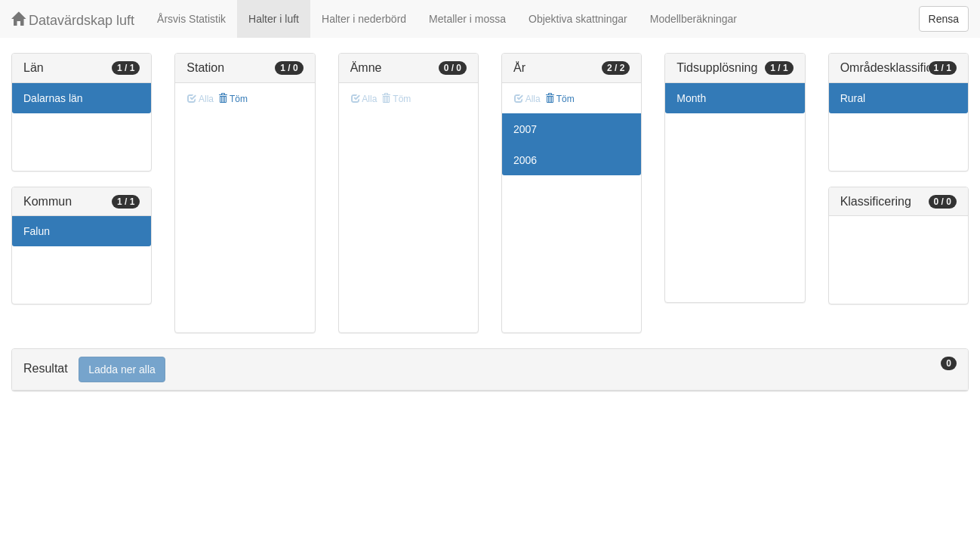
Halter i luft (274, 19)
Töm (233, 99)
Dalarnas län (53, 98)
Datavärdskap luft (73, 20)
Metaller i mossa (467, 19)
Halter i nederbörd (364, 19)
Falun (37, 231)
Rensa (944, 19)
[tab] (490, 370)
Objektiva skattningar (578, 19)
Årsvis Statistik (191, 19)
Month (691, 98)
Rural (853, 98)
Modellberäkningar (693, 19)
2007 (525, 129)
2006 (525, 160)
